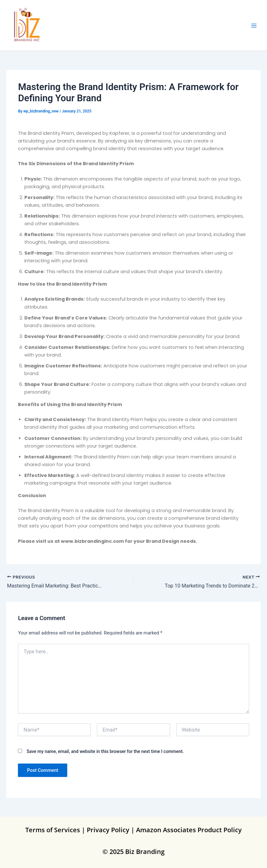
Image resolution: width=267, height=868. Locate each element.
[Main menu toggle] (254, 26)
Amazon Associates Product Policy (189, 830)
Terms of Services (53, 830)
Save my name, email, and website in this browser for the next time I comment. (105, 751)
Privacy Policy (108, 830)
